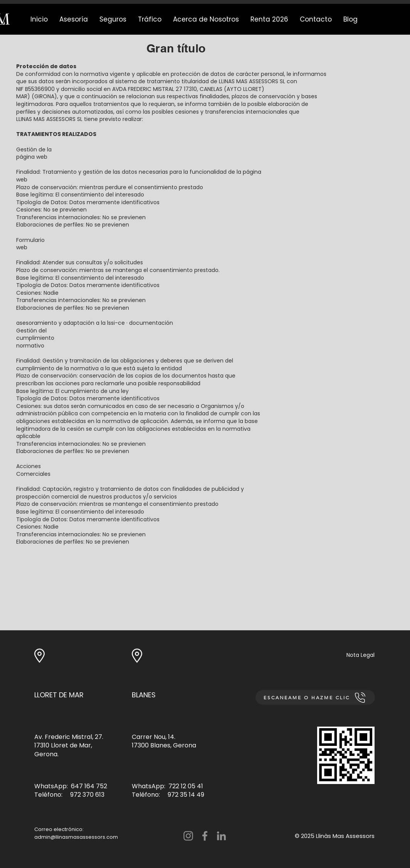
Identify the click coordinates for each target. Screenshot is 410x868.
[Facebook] (205, 836)
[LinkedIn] (221, 836)
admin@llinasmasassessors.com (76, 837)
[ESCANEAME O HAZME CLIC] (315, 697)
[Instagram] (188, 836)
